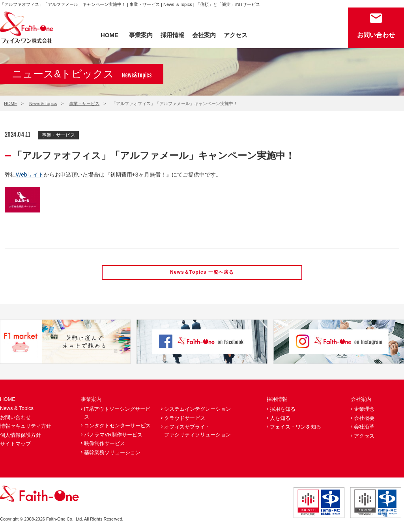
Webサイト (30, 175)
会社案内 (204, 35)
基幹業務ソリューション (112, 453)
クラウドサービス (185, 419)
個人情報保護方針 (21, 436)
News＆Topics (43, 103)
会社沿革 (364, 428)
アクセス (236, 35)
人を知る (280, 419)
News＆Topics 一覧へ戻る (202, 273)
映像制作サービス (105, 445)
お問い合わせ (376, 35)
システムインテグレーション (197, 410)
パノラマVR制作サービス (113, 435)
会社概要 (364, 419)
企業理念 (364, 410)
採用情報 (172, 35)
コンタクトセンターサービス (117, 427)
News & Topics (17, 409)
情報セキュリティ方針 (26, 427)
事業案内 (141, 35)
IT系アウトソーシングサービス (117, 414)
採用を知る (283, 410)
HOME (109, 35)
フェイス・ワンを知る (296, 428)
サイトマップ (15, 445)
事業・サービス (84, 103)
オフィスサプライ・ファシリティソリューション (197, 432)
